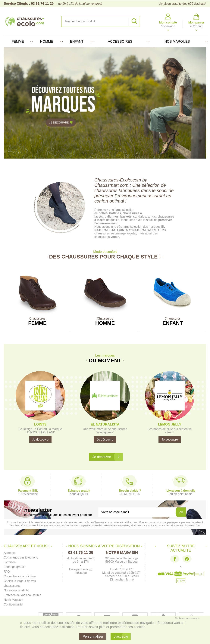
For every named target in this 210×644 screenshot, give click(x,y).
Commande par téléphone (21, 557)
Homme (51, 42)
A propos (10, 553)
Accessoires (128, 42)
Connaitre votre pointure (20, 576)
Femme (22, 42)
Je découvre (40, 440)
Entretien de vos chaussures (23, 595)
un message (83, 571)
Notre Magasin (14, 600)
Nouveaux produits (16, 590)
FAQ (7, 572)
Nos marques (185, 42)
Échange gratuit (14, 567)
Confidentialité (13, 604)
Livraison (10, 562)
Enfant (81, 42)
